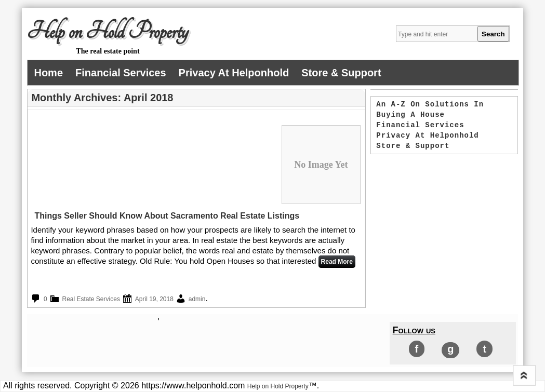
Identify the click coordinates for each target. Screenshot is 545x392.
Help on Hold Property (108, 32)
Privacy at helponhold (234, 73)
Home (48, 73)
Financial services (121, 73)
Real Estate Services (91, 299)
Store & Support (341, 73)
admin (197, 299)
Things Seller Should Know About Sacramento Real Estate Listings (167, 216)
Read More (337, 262)
